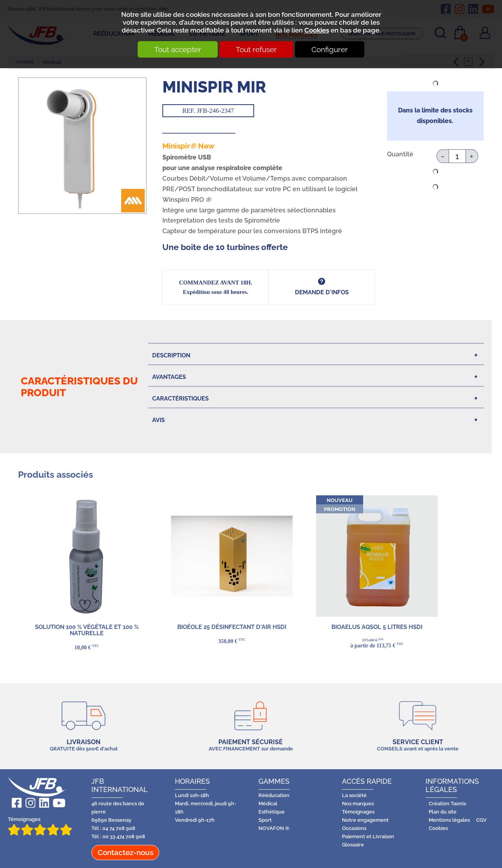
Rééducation (274, 795)
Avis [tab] (158, 420)
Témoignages (40, 826)
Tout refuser (256, 49)
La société (354, 795)
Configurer (330, 49)
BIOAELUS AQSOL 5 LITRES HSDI (377, 627)
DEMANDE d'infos (322, 292)
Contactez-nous (125, 852)
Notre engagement (365, 820)
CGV (481, 820)
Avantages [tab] (169, 377)
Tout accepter (178, 49)
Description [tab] (171, 355)
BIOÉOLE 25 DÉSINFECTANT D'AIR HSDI (232, 627)
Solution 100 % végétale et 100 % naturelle (86, 630)
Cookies (317, 30)
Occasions (354, 828)
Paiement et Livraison (368, 836)
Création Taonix (447, 804)
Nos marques (358, 804)
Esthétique (272, 812)
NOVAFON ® (274, 828)
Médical (268, 804)
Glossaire (353, 845)
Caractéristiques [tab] (180, 398)
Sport (265, 820)
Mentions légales (449, 820)
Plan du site (443, 812)
